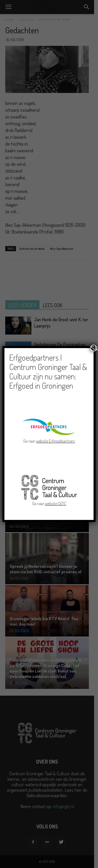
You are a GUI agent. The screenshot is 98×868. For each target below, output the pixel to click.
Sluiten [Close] (94, 348)
